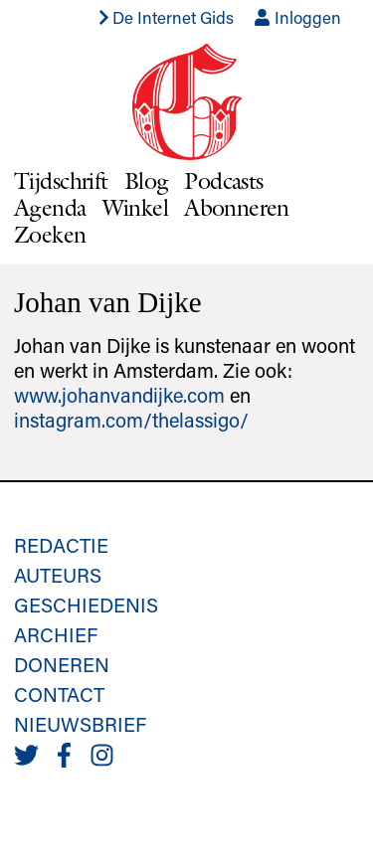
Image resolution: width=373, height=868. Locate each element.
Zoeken (50, 234)
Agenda (50, 207)
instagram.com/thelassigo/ (131, 420)
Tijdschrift (61, 180)
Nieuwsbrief (80, 724)
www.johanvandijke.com (119, 395)
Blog (147, 180)
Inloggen (297, 17)
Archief (56, 634)
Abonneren (237, 207)
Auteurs (58, 575)
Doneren (62, 664)
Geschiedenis (86, 605)
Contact (59, 694)
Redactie (61, 545)
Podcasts (223, 180)
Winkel (136, 207)
